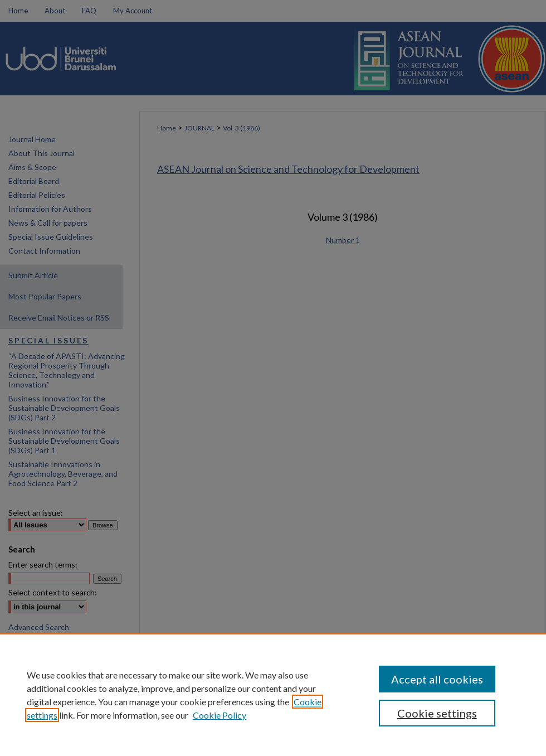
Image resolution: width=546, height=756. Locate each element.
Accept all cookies (437, 679)
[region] (273, 695)
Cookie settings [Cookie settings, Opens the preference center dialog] (437, 713)
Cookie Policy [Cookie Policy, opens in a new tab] (220, 715)
